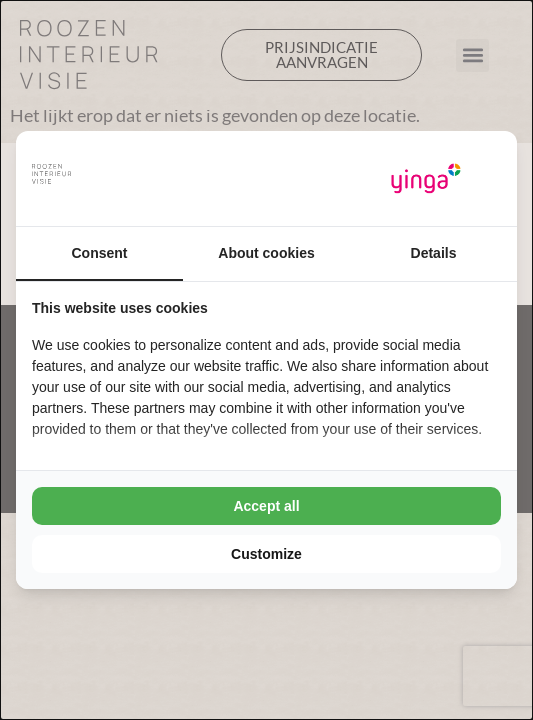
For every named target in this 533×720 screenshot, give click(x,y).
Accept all (266, 506)
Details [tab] (434, 253)
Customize (266, 554)
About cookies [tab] (266, 253)
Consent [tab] (100, 253)
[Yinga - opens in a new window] (426, 178)
